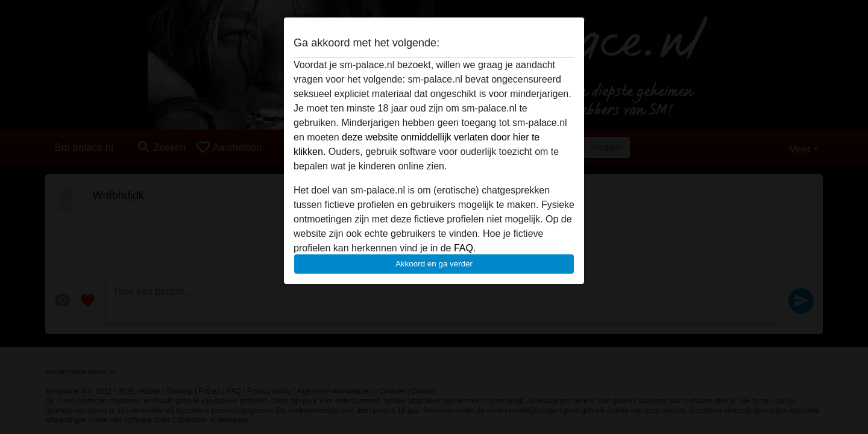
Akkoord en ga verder (434, 264)
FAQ (464, 248)
